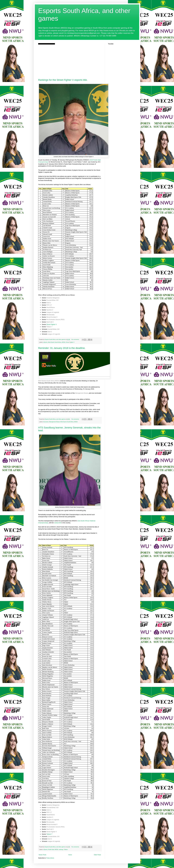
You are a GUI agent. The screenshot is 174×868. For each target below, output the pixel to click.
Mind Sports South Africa (55, 342)
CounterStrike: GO (52, 300)
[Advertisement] (70, 61)
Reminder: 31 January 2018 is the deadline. (62, 348)
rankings (61, 849)
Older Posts (97, 855)
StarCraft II (50, 322)
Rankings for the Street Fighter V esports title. (63, 80)
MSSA (64, 342)
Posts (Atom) (50, 858)
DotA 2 (49, 303)
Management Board (82, 393)
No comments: (76, 339)
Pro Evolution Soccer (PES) (55, 320)
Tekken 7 (49, 327)
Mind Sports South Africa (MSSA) (49, 381)
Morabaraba (50, 315)
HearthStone (51, 307)
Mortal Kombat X (52, 317)
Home (70, 855)
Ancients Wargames (53, 298)
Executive (46, 422)
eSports (45, 342)
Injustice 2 (50, 310)
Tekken (66, 849)
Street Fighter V (52, 324)
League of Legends (53, 312)
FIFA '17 (49, 305)
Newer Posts (43, 855)
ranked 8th (58, 523)
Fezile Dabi (51, 849)
